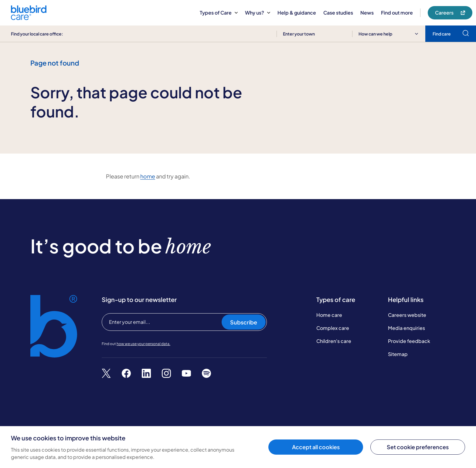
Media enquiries (406, 328)
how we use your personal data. (143, 344)
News (367, 13)
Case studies (338, 13)
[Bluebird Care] (29, 18)
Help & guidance (297, 13)
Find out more (397, 13)
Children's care (334, 341)
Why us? (258, 13)
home (148, 176)
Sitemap (398, 354)
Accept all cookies (316, 447)
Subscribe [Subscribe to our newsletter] (244, 322)
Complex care (333, 328)
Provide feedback (409, 341)
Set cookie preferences (418, 447)
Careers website (407, 315)
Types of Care (219, 13)
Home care (329, 315)
